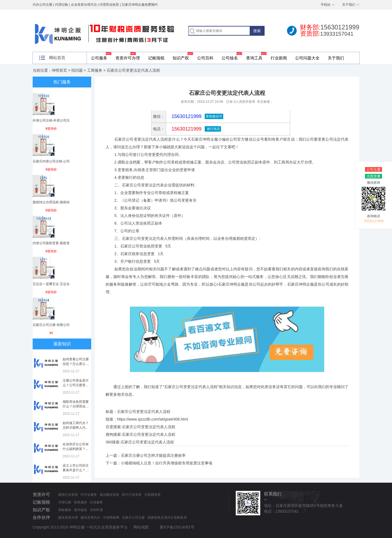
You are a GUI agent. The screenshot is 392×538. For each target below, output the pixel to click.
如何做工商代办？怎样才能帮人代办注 (76, 428)
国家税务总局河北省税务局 (167, 518)
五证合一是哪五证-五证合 (51, 284)
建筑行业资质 (68, 495)
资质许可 (41, 495)
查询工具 (254, 58)
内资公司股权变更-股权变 (51, 243)
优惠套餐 (373, 176)
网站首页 (57, 58)
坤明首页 (59, 70)
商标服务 (65, 510)
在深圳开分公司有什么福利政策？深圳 (76, 449)
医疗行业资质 (132, 495)
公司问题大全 (307, 58)
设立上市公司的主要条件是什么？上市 (76, 470)
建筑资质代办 (90, 518)
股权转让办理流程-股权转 (51, 202)
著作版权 (81, 510)
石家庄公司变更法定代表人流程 (149, 427)
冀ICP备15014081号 (177, 527)
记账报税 (156, 58)
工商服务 (95, 70)
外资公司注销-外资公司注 (51, 120)
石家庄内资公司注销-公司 (51, 161)
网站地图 (141, 527)
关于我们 (349, 5)
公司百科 (205, 58)
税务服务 (81, 502)
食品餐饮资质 (109, 495)
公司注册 (373, 169)
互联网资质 (152, 495)
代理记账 (65, 502)
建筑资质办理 (68, 518)
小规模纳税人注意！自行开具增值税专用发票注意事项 (167, 463)
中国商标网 (111, 518)
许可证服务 (89, 495)
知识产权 (181, 58)
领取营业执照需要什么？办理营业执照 (76, 406)
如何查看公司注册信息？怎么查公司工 (76, 364)
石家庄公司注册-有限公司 (51, 325)
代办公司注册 (42, 5)
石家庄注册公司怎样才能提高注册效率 (153, 455)
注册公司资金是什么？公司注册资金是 (76, 385)
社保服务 (96, 502)
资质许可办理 (128, 58)
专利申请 (96, 510)
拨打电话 (213, 129)
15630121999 (186, 129)
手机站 (326, 5)
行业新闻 (279, 58)
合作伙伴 (41, 517)
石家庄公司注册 (133, 518)
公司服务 (99, 58)
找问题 (77, 70)
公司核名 (230, 58)
